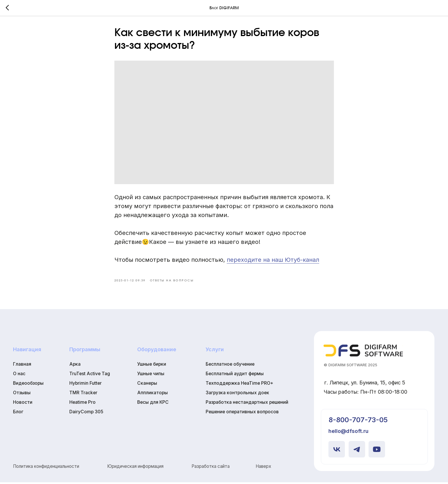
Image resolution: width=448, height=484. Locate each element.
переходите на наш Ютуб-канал (273, 261)
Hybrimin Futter (85, 385)
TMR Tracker (83, 394)
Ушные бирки (152, 366)
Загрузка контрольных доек (237, 394)
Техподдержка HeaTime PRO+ (239, 385)
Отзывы (22, 394)
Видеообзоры (28, 385)
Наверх (263, 468)
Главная (22, 366)
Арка (75, 366)
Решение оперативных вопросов (242, 413)
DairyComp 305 (86, 413)
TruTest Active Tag (90, 375)
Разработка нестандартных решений (247, 404)
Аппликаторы (153, 394)
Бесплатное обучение (230, 366)
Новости (23, 404)
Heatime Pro (82, 404)
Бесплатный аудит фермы (235, 375)
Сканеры (147, 385)
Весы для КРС (153, 404)
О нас (19, 375)
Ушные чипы (151, 375)
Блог (18, 413)
